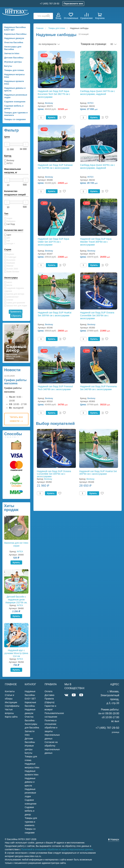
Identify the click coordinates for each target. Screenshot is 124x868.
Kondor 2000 (11, 269)
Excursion (10, 260)
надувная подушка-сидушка (14, 290)
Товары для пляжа (14, 70)
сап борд (10, 224)
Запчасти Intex (12, 53)
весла (8, 285)
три (7, 241)
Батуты (8, 66)
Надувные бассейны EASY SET (15, 29)
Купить (16, 562)
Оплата (49, 691)
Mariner (9, 266)
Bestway (9, 160)
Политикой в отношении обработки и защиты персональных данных (57, 849)
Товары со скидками (15, 119)
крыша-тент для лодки (16, 306)
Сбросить (16, 316)
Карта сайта (11, 717)
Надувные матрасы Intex (14, 76)
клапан (9, 300)
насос (8, 282)
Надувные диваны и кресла (15, 89)
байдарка (10, 221)
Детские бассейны (14, 58)
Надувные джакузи (14, 38)
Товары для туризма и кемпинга (16, 114)
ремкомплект (11, 297)
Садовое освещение (15, 102)
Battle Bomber (12, 272)
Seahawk (10, 263)
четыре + (10, 244)
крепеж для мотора (14, 294)
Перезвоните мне (73, 4)
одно (8, 235)
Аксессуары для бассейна (13, 48)
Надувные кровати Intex (14, 83)
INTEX (8, 163)
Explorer (9, 254)
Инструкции (11, 702)
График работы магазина (15, 382)
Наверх (114, 839)
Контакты (10, 691)
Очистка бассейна (14, 42)
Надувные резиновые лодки (16, 96)
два (7, 238)
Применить (16, 312)
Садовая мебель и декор (14, 107)
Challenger (10, 257)
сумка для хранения (15, 303)
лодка (8, 218)
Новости (12, 370)
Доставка (49, 695)
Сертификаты (12, 706)
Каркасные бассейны (15, 34)
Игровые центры (13, 62)
